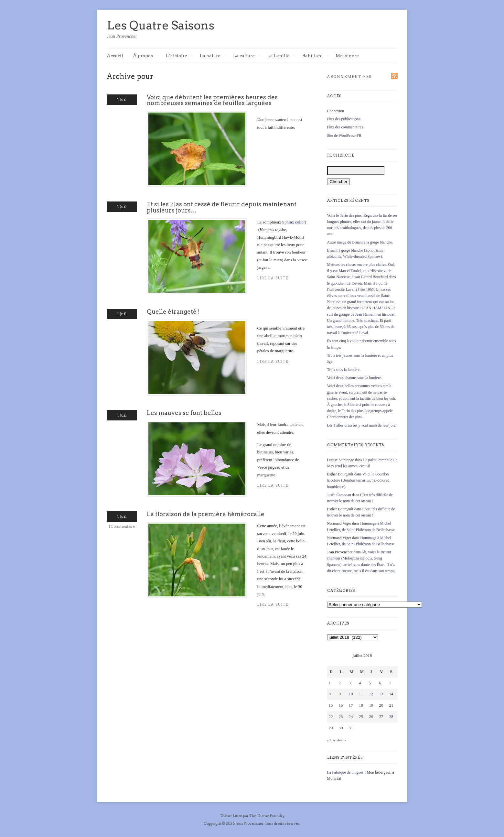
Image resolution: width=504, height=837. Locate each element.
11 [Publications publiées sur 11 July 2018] (361, 694)
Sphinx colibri (294, 222)
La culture (247, 56)
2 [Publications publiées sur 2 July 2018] (340, 683)
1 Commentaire (122, 527)
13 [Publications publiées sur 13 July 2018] (381, 694)
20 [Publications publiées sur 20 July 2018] (381, 705)
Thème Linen (231, 816)
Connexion (336, 111)
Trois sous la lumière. (344, 370)
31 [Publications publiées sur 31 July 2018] (351, 728)
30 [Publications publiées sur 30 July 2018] (341, 728)
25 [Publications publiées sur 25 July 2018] (361, 717)
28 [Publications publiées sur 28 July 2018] (391, 717)
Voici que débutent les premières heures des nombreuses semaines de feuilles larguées (212, 100)
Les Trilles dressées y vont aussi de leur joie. (362, 425)
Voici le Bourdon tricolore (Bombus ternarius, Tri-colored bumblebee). (358, 480)
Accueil (115, 56)
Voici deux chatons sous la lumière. (355, 378)
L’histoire (180, 56)
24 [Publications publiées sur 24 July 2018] (351, 717)
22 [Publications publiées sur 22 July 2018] (331, 717)
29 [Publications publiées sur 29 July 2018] (331, 728)
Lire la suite (273, 605)
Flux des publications (344, 119)
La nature (213, 56)
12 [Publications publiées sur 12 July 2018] (371, 694)
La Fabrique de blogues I (347, 772)
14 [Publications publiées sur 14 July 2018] (391, 694)
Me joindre (347, 56)
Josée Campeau (339, 495)
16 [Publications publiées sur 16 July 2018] (341, 705)
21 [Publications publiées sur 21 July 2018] (391, 705)
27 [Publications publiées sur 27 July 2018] (381, 717)
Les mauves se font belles (184, 413)
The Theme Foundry (267, 816)
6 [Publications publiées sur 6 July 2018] (380, 683)
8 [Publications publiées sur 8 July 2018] (330, 694)
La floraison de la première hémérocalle (206, 514)
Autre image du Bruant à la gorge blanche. (360, 242)
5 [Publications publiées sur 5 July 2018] (370, 683)
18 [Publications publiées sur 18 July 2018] (361, 705)
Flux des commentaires (345, 127)
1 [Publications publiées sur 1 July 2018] (330, 683)
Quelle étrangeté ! (173, 312)
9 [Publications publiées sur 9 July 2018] (340, 694)
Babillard (316, 56)
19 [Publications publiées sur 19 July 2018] (371, 705)
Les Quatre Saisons (161, 25)
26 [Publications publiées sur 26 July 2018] (371, 717)
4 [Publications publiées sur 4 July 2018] (360, 683)
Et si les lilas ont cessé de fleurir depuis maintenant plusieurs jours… (222, 207)
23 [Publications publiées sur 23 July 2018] (341, 717)
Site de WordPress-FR (344, 136)
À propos (146, 56)
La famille (282, 56)
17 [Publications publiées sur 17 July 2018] (351, 705)
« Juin (331, 740)
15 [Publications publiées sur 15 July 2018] (331, 705)
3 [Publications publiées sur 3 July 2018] (350, 683)
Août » (342, 740)
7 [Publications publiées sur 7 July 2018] (390, 683)
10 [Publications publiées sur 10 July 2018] (351, 694)
